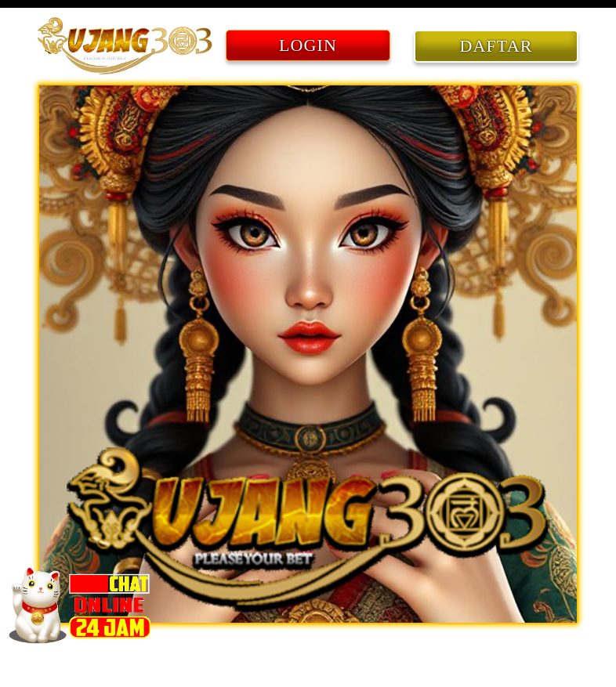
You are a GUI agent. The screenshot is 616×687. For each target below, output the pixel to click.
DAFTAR (496, 46)
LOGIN (308, 45)
